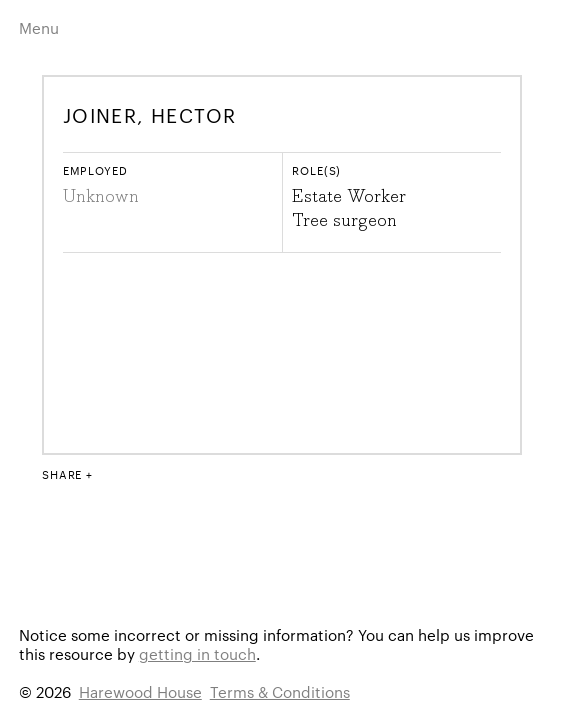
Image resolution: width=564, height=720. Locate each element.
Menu (39, 27)
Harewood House (140, 691)
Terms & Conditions (280, 691)
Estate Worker (349, 197)
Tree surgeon (344, 221)
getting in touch (197, 653)
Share (62, 474)
